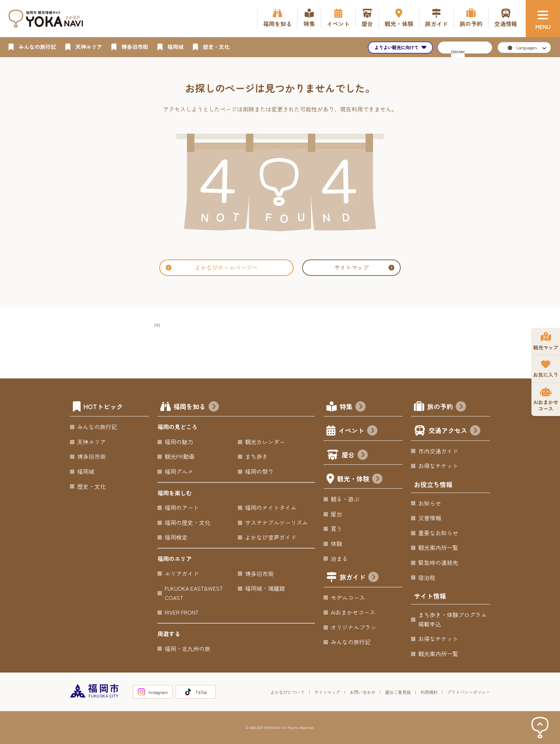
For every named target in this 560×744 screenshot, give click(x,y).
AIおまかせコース (353, 612)
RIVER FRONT (182, 612)
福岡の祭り (259, 471)
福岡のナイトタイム (271, 507)
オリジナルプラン (354, 627)
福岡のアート (182, 507)
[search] (458, 52)
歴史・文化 (91, 486)
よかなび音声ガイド (271, 537)
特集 (353, 407)
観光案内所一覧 (438, 547)
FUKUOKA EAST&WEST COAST (194, 593)
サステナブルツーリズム (276, 522)
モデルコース (348, 597)
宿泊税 (427, 577)
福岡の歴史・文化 (187, 522)
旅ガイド (359, 578)
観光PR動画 (180, 456)
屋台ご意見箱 (398, 692)
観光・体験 (360, 479)
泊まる (339, 559)
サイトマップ (364, 267)
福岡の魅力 (179, 442)
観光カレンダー (265, 442)
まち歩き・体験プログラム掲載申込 (452, 619)
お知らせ (430, 503)
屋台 (355, 455)
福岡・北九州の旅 (187, 649)
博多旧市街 (91, 456)
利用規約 (429, 692)
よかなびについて (287, 692)
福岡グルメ (179, 471)
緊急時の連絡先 (438, 562)
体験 (336, 544)
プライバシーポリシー (469, 692)
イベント (358, 431)
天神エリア (91, 442)
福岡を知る (196, 407)
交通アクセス (454, 431)
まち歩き (256, 456)
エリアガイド (182, 574)
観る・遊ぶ (345, 499)
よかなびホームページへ (212, 267)
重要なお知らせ (438, 533)
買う (336, 529)
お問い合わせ (362, 692)
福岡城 (86, 471)
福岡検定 (176, 537)
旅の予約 (447, 407)
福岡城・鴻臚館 (265, 588)
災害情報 (430, 518)
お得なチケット (438, 466)
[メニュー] (543, 19)
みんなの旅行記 (97, 427)
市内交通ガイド (438, 451)
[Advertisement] (284, 346)
